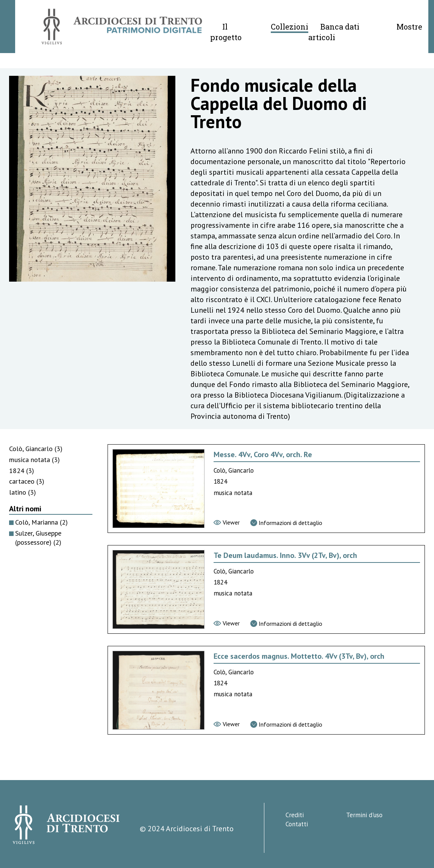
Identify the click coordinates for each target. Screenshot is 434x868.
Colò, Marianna (41, 522)
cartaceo (27, 481)
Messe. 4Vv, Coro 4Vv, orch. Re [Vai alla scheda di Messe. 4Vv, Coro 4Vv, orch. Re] (263, 454)
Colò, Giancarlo (36, 449)
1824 (22, 471)
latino (23, 492)
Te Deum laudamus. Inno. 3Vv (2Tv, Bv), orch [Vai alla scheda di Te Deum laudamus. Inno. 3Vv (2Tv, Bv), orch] (285, 555)
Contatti (297, 824)
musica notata (34, 460)
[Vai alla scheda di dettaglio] (286, 523)
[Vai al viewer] (227, 522)
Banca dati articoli (334, 32)
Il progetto (226, 32)
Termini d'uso (364, 815)
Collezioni (290, 27)
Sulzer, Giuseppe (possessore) (38, 538)
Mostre (409, 27)
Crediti (295, 815)
